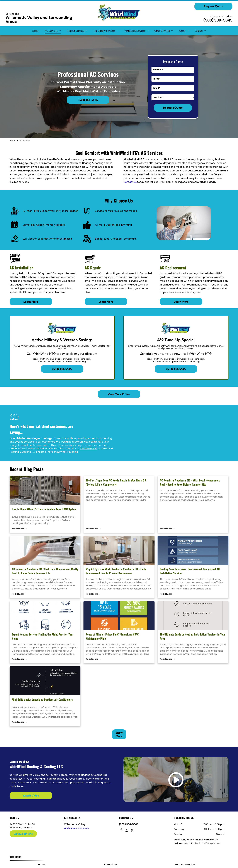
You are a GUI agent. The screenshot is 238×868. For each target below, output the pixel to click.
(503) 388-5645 (218, 20)
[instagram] (127, 831)
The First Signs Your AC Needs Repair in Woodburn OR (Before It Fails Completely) (116, 482)
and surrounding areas (77, 828)
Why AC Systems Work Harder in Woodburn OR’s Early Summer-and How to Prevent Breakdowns (116, 571)
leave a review (89, 449)
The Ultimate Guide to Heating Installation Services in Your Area (193, 636)
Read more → (20, 529)
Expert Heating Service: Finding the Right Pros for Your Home (43, 636)
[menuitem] (35, 31)
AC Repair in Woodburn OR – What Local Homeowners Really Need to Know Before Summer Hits (190, 482)
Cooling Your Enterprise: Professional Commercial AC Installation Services (190, 571)
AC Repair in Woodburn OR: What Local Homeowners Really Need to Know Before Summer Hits (45, 571)
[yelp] (132, 831)
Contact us (130, 182)
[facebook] (121, 831)
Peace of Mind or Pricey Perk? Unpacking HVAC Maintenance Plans (112, 636)
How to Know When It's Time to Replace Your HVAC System (44, 509)
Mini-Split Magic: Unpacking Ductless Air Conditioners (42, 699)
